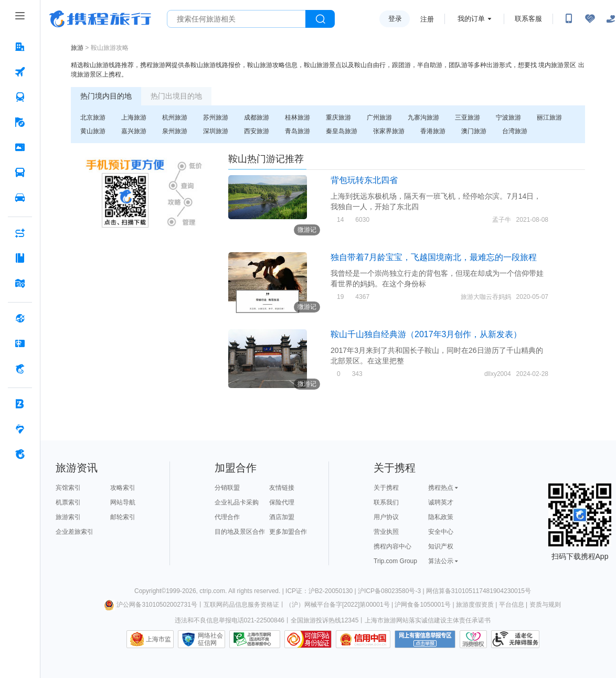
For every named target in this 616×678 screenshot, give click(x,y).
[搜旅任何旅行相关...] (236, 19)
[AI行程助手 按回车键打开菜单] (20, 233)
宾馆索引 (68, 488)
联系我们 (386, 502)
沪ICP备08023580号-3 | (392, 591)
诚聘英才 (441, 502)
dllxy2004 (498, 374)
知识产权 (441, 546)
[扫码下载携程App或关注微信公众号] (569, 19)
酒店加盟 (282, 517)
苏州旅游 (216, 117)
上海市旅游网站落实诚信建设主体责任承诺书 (428, 620)
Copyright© (150, 591)
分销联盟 (227, 488)
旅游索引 (68, 517)
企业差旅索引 (75, 532)
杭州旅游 (175, 117)
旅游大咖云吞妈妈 (486, 297)
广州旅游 (379, 117)
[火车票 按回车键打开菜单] (20, 97)
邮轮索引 (123, 517)
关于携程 (386, 488)
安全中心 (441, 532)
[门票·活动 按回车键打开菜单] (20, 147)
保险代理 (282, 502)
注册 (427, 19)
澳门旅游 (474, 131)
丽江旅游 (549, 117)
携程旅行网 (100, 19)
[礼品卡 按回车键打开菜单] (20, 343)
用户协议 (386, 517)
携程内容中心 (392, 546)
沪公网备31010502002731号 (151, 605)
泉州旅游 (175, 131)
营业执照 (386, 532)
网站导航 (123, 502)
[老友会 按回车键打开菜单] (20, 429)
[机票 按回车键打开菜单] (20, 72)
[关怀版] (611, 19)
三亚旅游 (468, 117)
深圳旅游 (216, 131)
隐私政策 (441, 517)
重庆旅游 (338, 117)
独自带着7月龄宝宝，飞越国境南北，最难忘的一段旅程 (434, 257)
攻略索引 (123, 488)
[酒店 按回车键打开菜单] (20, 47)
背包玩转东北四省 (364, 180)
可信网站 (308, 639)
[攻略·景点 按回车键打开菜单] (20, 258)
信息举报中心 (255, 639)
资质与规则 (545, 605)
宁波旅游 (508, 117)
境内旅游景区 (557, 65)
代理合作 (227, 517)
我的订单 (471, 19)
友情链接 (282, 488)
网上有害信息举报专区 (425, 639)
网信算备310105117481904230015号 (479, 591)
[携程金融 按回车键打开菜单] (20, 369)
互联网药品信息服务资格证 (241, 605)
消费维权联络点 (473, 639)
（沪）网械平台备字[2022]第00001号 (338, 605)
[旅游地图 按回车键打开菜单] (20, 283)
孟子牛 (502, 220)
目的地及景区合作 (240, 532)
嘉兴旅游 (134, 131)
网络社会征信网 (210, 639)
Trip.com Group (395, 561)
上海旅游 (134, 117)
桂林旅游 (298, 117)
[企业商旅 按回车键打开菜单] (20, 404)
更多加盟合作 (288, 532)
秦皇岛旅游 (342, 131)
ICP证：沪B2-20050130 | (322, 591)
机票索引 (68, 502)
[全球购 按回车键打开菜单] (20, 318)
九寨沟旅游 (423, 117)
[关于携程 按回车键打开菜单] (20, 454)
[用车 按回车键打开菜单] (20, 198)
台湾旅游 (515, 131)
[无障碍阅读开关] (590, 19)
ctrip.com (212, 591)
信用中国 (363, 639)
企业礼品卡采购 (237, 502)
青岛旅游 (298, 131)
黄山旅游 (93, 131)
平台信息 (512, 605)
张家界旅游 (389, 131)
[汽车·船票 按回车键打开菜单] (20, 173)
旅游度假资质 (475, 605)
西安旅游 (257, 131)
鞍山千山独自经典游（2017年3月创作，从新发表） (426, 334)
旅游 (77, 48)
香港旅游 (433, 131)
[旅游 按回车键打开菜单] (20, 122)
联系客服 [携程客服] (528, 19)
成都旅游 (257, 117)
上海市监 (158, 639)
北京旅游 (93, 117)
